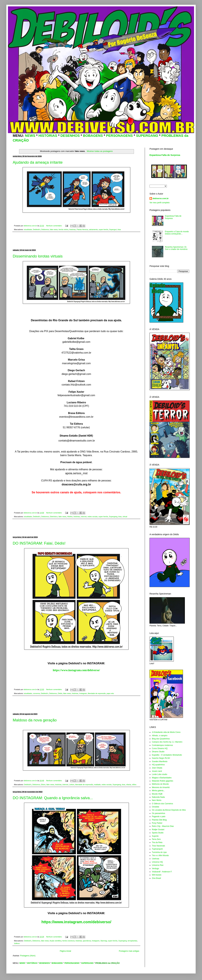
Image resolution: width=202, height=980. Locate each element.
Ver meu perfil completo (160, 203)
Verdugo (155, 869)
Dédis (60, 693)
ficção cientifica (56, 941)
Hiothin (70, 517)
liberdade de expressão (97, 693)
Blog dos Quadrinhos (161, 739)
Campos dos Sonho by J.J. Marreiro (167, 742)
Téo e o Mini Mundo (160, 855)
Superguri (113, 229)
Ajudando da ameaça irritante (38, 162)
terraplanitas (132, 941)
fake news (54, 229)
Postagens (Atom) (28, 956)
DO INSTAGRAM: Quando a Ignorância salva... (53, 798)
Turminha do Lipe (159, 852)
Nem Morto (157, 800)
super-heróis (104, 229)
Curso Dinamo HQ (160, 748)
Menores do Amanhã (161, 787)
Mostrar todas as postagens (100, 151)
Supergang (113, 517)
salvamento (93, 229)
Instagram (83, 693)
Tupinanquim (157, 849)
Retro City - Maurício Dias (163, 826)
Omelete (155, 807)
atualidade (28, 229)
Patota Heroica (82, 229)
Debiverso (45, 229)
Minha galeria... (158, 791)
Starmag (104, 941)
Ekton (43, 785)
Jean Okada (157, 768)
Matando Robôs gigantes (162, 781)
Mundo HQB (157, 794)
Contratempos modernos (162, 745)
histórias (73, 229)
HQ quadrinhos (158, 765)
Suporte (155, 836)
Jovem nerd (157, 771)
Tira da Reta (157, 842)
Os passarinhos (158, 813)
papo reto (110, 693)
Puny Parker (157, 823)
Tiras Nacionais (158, 846)
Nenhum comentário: (54, 226)
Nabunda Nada (158, 797)
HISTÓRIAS (48, 136)
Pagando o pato (159, 817)
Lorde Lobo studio (160, 774)
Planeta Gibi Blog (159, 820)
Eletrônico (54, 517)
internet (84, 517)
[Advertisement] (76, 241)
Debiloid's (37, 229)
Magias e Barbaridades (162, 778)
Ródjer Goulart (158, 830)
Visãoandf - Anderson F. (162, 872)
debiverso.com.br (161, 198)
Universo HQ (157, 862)
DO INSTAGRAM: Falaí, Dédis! (39, 543)
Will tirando (157, 875)
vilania (129, 785)
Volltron (17, 943)
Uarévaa (155, 859)
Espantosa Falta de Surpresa (165, 155)
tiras (119, 229)
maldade (97, 785)
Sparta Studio (158, 833)
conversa (36, 693)
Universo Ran (158, 865)
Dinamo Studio (158, 752)
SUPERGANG (147, 136)
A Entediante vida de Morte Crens (166, 732)
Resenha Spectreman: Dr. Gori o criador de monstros (176, 248)
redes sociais (92, 517)
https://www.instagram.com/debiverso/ (76, 670)
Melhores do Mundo (160, 784)
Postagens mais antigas (129, 951)
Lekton (72, 785)
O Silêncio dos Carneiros (162, 804)
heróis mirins (64, 229)
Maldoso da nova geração (35, 720)
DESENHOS (70, 136)
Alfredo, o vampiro (160, 736)
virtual (125, 517)
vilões (134, 785)
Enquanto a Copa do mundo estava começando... (177, 233)
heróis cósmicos (68, 941)
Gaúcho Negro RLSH (161, 758)
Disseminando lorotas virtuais (38, 256)
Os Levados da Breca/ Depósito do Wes (169, 810)
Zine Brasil (156, 878)
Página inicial (65, 951)
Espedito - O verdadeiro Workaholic (167, 755)
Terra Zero (156, 839)
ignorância (87, 941)
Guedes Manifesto (160, 761)
